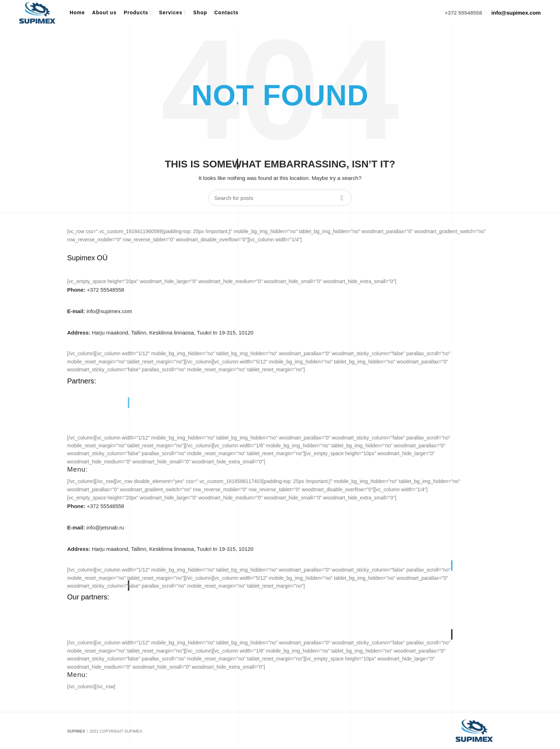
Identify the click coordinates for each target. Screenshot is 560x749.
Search (342, 198)
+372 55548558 (96, 290)
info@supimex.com (100, 311)
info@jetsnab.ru (96, 527)
